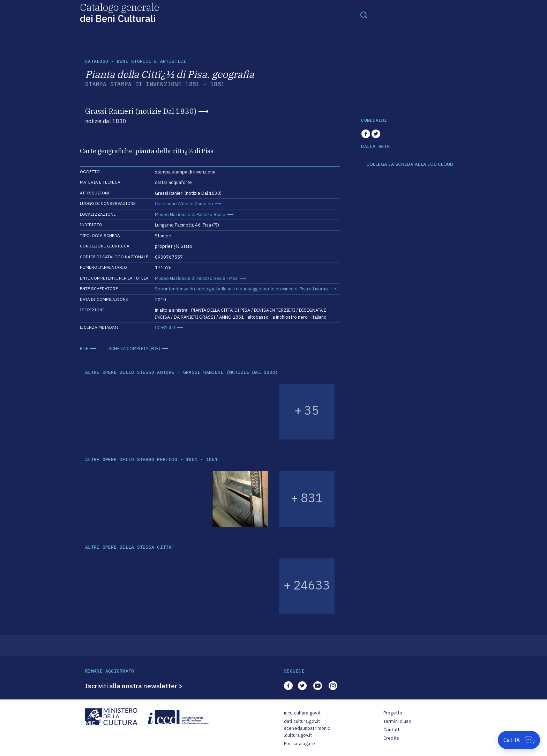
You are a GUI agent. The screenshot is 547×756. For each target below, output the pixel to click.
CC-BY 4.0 (165, 328)
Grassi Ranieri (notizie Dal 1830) (141, 111)
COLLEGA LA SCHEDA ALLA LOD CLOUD (410, 164)
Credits (391, 738)
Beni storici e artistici (151, 61)
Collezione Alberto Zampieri (184, 204)
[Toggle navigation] (364, 15)
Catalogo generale (119, 12)
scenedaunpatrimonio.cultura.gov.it (307, 732)
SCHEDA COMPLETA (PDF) (134, 349)
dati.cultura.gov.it (302, 721)
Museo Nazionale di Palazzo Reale (190, 214)
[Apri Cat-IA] (519, 740)
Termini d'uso (398, 721)
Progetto (393, 713)
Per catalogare (299, 744)
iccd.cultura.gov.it (302, 713)
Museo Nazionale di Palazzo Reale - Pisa (196, 278)
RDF (84, 349)
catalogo (97, 61)
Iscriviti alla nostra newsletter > (134, 686)
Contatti (392, 730)
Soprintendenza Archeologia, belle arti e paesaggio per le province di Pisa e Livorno (241, 289)
